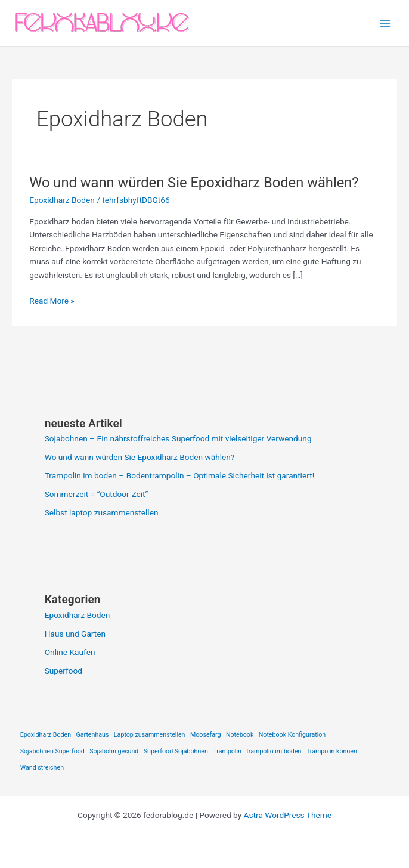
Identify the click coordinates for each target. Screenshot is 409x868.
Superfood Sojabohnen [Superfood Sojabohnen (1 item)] (176, 751)
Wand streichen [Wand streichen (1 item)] (42, 767)
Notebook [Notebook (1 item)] (240, 735)
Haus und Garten (75, 634)
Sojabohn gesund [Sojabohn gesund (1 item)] (114, 751)
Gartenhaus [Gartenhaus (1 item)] (92, 735)
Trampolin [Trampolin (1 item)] (227, 751)
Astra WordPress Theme (288, 815)
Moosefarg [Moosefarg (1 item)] (206, 735)
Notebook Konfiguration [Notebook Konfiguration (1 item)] (292, 735)
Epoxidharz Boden (62, 200)
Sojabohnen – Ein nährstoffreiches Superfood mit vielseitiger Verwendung (178, 438)
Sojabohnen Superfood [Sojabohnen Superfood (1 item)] (52, 751)
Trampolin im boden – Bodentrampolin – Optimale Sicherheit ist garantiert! (179, 475)
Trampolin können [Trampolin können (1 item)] (332, 751)
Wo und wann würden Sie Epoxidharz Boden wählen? (194, 183)
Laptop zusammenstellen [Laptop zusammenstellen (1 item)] (150, 735)
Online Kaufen (70, 652)
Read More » (52, 301)
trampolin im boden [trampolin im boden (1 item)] (274, 751)
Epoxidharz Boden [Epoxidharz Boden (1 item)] (46, 735)
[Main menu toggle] (385, 23)
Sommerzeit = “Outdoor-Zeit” (97, 494)
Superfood (63, 671)
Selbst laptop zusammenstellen (102, 512)
